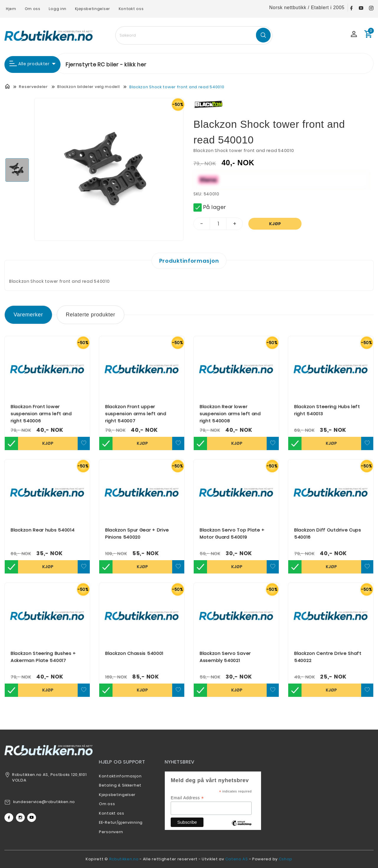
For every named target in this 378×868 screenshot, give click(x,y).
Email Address (187, 798)
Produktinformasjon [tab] (189, 261)
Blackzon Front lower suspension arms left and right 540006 (41, 414)
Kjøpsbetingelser (93, 9)
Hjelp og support (122, 762)
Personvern (111, 832)
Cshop (286, 859)
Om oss (33, 9)
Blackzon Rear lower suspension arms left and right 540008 (230, 414)
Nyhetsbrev (180, 762)
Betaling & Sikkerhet (120, 785)
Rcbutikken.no (124, 859)
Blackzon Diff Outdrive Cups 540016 (328, 533)
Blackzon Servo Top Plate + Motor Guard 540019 (232, 533)
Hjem (11, 9)
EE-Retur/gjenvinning (121, 822)
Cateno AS (237, 859)
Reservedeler (33, 87)
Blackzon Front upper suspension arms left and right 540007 (136, 414)
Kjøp (275, 224)
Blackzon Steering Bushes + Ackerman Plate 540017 (43, 657)
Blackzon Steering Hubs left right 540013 (327, 410)
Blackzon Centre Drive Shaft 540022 (328, 657)
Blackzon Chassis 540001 (134, 653)
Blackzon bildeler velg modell (88, 87)
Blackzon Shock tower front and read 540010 (177, 87)
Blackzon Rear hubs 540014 (43, 530)
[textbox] (194, 35)
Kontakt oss (131, 9)
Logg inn (58, 9)
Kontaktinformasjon (120, 776)
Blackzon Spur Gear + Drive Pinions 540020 (137, 533)
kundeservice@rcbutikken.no (44, 802)
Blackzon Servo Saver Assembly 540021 (225, 657)
